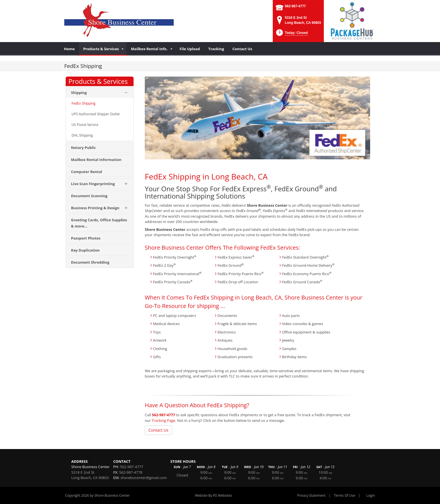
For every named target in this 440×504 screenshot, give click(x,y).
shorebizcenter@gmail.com (144, 478)
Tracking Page (163, 420)
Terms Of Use (345, 495)
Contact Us (158, 430)
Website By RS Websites (213, 495)
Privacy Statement (311, 495)
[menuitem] (69, 49)
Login (371, 495)
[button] (291, 34)
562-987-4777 (295, 6)
